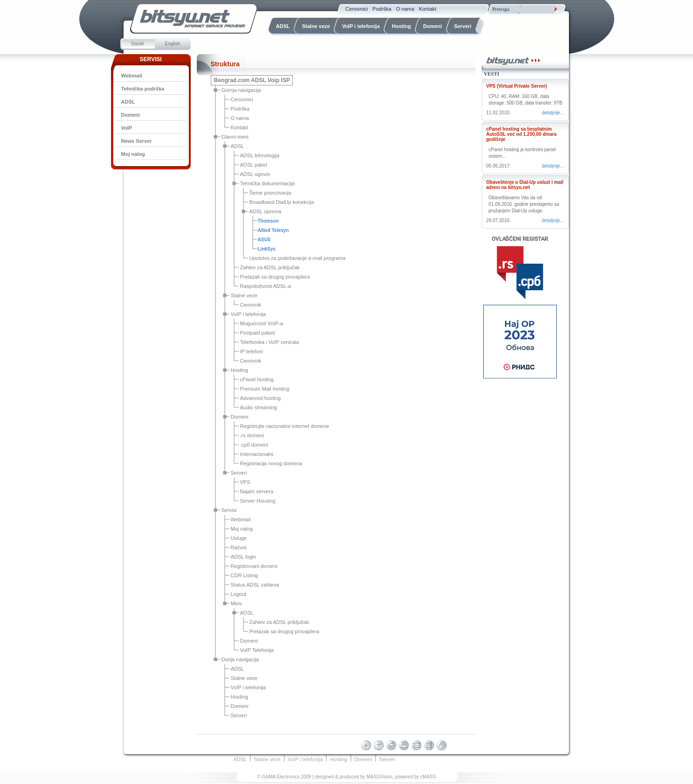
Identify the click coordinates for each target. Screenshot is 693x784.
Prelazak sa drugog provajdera (275, 277)
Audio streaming (259, 407)
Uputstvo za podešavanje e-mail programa (298, 258)
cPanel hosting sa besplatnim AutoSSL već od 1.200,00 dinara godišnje (522, 134)
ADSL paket (254, 165)
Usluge (239, 538)
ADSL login (244, 557)
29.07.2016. (499, 220)
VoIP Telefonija (257, 650)
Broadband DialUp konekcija (282, 202)
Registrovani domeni (254, 566)
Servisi (229, 510)
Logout (239, 594)
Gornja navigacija (241, 90)
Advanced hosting (260, 398)
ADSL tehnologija (260, 155)
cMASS (428, 777)
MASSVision (379, 777)
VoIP (127, 128)
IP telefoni (252, 351)
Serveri (239, 473)
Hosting (239, 370)
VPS (245, 482)
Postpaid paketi (258, 333)
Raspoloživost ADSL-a (266, 286)
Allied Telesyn (274, 230)
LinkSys (267, 249)
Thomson (268, 221)
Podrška (240, 109)
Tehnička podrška (143, 89)
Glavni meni (235, 137)
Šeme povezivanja (270, 193)
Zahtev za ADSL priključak (270, 267)
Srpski (138, 44)
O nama (240, 118)
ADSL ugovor (255, 174)
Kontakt (239, 127)
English (173, 44)
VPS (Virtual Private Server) (517, 86)
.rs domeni (252, 435)
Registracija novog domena (271, 463)
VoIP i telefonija (249, 314)
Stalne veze (244, 295)
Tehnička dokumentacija (267, 183)
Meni (236, 603)
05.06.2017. (499, 166)
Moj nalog (242, 529)
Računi (239, 547)
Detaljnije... (553, 113)
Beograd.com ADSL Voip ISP (252, 80)
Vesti (492, 74)
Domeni (131, 115)
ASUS (264, 240)
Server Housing (258, 501)
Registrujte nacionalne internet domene (285, 426)
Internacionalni (257, 454)
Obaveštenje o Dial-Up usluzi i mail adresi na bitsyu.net (525, 185)
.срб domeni (254, 445)
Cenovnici (242, 99)
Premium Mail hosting (265, 389)
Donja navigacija (240, 659)
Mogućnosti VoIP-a (262, 323)
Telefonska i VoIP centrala (270, 342)
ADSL (128, 102)
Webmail (132, 76)
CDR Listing (245, 575)
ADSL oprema (266, 211)
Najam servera (257, 491)
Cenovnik (251, 305)
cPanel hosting (257, 379)
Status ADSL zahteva (255, 585)
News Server (137, 141)
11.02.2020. (499, 113)
